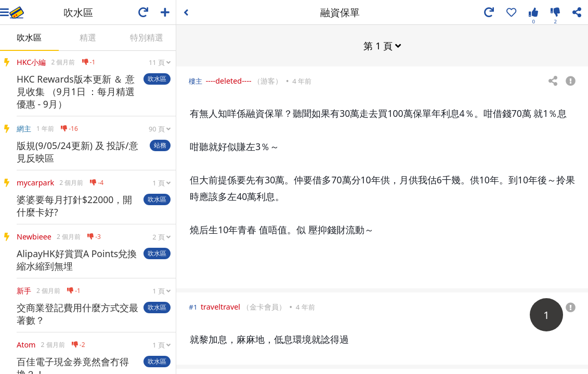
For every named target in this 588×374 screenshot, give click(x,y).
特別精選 (147, 37)
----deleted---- (229, 80)
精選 (88, 37)
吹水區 (29, 37)
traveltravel (220, 306)
